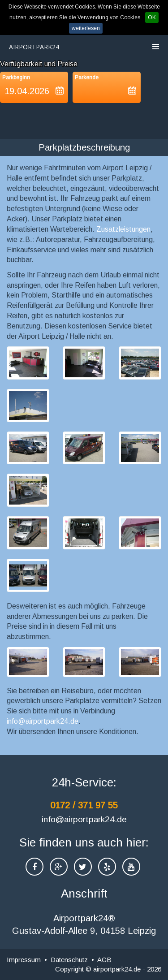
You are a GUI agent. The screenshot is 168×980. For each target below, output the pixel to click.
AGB (104, 960)
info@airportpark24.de (43, 721)
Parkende (87, 78)
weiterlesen (86, 28)
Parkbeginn (16, 78)
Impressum (24, 960)
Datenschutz (69, 960)
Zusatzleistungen (123, 229)
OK (152, 17)
